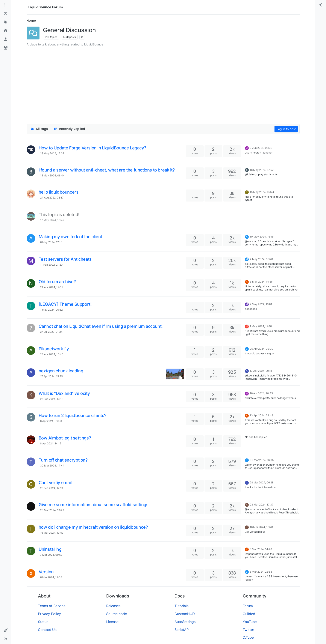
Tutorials (181, 606)
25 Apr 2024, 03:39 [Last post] (262, 349)
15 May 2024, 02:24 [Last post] (262, 192)
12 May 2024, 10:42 (52, 220)
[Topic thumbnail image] (175, 374)
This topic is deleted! (59, 215)
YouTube (250, 622)
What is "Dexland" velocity (64, 393)
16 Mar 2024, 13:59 (52, 533)
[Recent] (6, 14)
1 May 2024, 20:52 (51, 310)
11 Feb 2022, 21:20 (51, 265)
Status (43, 622)
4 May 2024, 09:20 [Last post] (261, 259)
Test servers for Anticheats (65, 259)
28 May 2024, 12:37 (52, 153)
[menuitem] (320, 5)
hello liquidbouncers (59, 192)
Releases (113, 606)
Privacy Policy (49, 614)
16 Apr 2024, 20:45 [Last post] (261, 393)
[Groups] (6, 48)
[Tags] (6, 22)
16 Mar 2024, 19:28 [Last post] (261, 527)
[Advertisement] (163, 82)
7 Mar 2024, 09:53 (51, 555)
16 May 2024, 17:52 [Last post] (262, 170)
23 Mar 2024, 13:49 (52, 510)
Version (46, 572)
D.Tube (248, 637)
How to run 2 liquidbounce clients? (73, 415)
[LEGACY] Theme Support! (65, 304)
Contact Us (47, 630)
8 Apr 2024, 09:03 (51, 421)
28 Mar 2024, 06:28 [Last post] (262, 482)
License (112, 622)
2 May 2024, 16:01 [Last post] (261, 304)
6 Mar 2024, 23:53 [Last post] (261, 572)
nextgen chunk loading (61, 371)
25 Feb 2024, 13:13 (52, 399)
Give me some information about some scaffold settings (94, 505)
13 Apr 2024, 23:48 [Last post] (261, 415)
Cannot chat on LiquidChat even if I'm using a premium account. (101, 326)
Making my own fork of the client (70, 237)
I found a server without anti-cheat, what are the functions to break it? (107, 170)
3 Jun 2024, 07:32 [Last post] (261, 148)
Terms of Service (52, 606)
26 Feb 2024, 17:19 (52, 488)
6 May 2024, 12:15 (51, 242)
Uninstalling (50, 549)
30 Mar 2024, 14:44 (52, 466)
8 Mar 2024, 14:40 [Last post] (261, 549)
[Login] (320, 5)
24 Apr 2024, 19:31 (52, 287)
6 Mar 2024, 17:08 (51, 577)
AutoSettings (185, 622)
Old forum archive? (57, 282)
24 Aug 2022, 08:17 (52, 198)
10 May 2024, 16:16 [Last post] (262, 237)
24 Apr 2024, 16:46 (52, 354)
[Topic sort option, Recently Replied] (69, 129)
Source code (117, 614)
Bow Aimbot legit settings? (65, 438)
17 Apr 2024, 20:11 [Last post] (261, 371)
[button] (6, 630)
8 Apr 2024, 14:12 (51, 443)
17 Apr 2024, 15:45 (51, 376)
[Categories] (6, 5)
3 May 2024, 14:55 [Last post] (261, 282)
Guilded (249, 614)
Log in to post (286, 129)
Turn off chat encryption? (63, 460)
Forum (248, 606)
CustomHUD (185, 614)
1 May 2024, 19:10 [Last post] (261, 326)
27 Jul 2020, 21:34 (51, 332)
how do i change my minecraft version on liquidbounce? (93, 527)
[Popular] (6, 31)
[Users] (6, 39)
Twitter (248, 630)
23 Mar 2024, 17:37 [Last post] (262, 505)
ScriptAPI (182, 630)
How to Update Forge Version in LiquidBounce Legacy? (92, 148)
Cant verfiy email (55, 483)
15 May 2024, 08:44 (52, 175)
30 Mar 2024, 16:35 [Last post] (262, 460)
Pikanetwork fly (54, 349)
